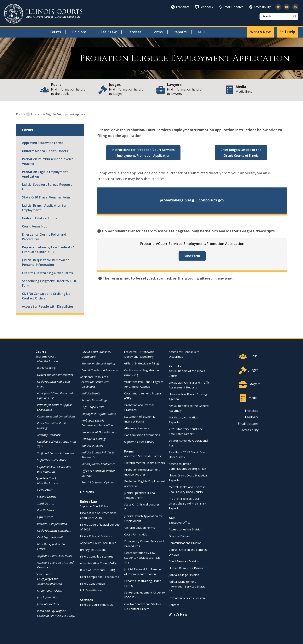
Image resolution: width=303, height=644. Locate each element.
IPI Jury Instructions (93, 549)
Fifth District (45, 517)
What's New (260, 32)
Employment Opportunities (99, 413)
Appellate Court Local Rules (54, 555)
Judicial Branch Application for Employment (44, 208)
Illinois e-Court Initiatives (96, 604)
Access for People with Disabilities (48, 306)
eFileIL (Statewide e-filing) (142, 363)
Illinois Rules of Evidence (96, 536)
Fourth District (46, 510)
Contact (174, 605)
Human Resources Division (186, 568)
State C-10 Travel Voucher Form (46, 197)
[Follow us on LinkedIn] (295, 7)
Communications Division (185, 543)
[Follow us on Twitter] (278, 7)
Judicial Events (91, 393)
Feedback (204, 7)
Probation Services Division (187, 598)
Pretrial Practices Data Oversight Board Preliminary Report (188, 503)
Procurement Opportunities (99, 432)
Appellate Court (46, 478)
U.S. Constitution (91, 590)
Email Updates (231, 7)
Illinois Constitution (92, 583)
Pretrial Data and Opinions (99, 482)
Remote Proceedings (94, 400)
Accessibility (260, 7)
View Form (192, 256)
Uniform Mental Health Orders (45, 151)
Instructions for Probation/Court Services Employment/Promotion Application (143, 152)
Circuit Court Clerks (49, 590)
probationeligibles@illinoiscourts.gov (192, 200)
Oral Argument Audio (51, 537)
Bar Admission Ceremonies (142, 435)
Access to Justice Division (185, 529)
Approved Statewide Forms (43, 143)
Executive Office (180, 522)
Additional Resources (94, 377)
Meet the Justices (48, 361)
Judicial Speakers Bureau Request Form (47, 187)
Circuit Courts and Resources (100, 370)
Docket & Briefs (47, 368)
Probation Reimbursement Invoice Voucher (48, 161)
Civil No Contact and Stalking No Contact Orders (46, 296)
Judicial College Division (184, 575)
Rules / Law (107, 32)
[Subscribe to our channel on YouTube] (287, 7)
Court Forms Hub (35, 226)
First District (45, 490)
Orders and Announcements (55, 375)
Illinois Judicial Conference (98, 464)
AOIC (202, 32)
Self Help (287, 32)
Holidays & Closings (94, 439)
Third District (45, 503)
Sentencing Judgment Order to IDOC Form (49, 283)
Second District (47, 496)
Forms (157, 32)
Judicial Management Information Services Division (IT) (188, 586)
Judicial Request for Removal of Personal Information (45, 262)
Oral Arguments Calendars (54, 530)
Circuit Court (44, 574)
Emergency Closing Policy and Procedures (44, 237)
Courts (55, 32)
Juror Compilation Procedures (100, 576)
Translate (180, 7)
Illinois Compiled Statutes (97, 556)
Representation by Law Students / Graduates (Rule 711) (48, 249)
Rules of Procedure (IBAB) (97, 570)
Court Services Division (184, 561)
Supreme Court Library (52, 460)
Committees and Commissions (56, 416)
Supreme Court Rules (94, 506)
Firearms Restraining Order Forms (47, 273)
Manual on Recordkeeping (98, 363)
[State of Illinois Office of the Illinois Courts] (43, 14)
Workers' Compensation (52, 523)
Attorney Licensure (49, 434)
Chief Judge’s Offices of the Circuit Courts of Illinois (241, 152)
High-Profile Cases (93, 407)
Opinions (79, 32)
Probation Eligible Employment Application (45, 174)
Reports (180, 32)
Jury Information (48, 597)
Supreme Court (46, 356)
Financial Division (180, 536)
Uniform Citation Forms (40, 218)
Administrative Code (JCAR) (98, 563)
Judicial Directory (48, 604)
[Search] (279, 16)
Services (134, 32)
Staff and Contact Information (56, 453)
